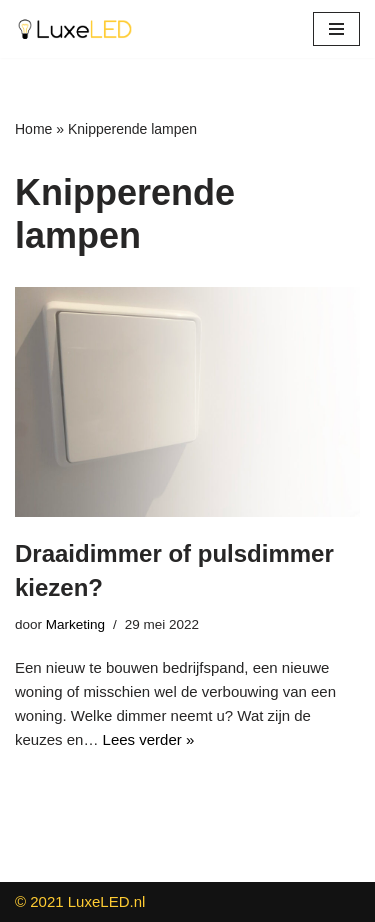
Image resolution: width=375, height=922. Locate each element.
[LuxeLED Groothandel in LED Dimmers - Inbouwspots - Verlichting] (75, 29)
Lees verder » (149, 739)
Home (33, 129)
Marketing (75, 624)
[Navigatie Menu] (336, 29)
